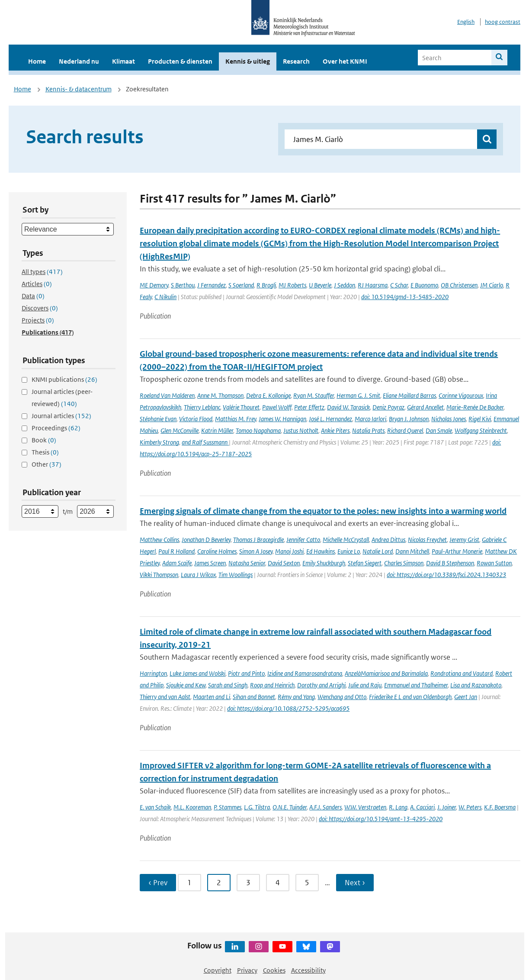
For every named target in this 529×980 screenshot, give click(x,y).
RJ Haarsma (373, 285)
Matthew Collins (159, 540)
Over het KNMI (345, 61)
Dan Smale (439, 430)
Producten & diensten (180, 61)
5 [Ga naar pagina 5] (307, 883)
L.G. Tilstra (257, 807)
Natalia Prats (368, 430)
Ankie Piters (335, 430)
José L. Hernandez (330, 419)
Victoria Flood (196, 419)
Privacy (247, 970)
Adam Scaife (177, 563)
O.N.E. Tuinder (290, 807)
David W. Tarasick (348, 407)
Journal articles (61, 416)
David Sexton (284, 563)
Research (296, 61)
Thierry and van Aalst (165, 697)
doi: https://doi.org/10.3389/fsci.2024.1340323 (446, 575)
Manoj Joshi (289, 551)
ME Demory (154, 285)
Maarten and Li (212, 697)
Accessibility (308, 970)
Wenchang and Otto (342, 697)
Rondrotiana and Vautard (462, 673)
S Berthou (183, 285)
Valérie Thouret (241, 407)
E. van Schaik (155, 807)
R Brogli (266, 285)
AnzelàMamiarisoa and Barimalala (386, 673)
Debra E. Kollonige (268, 395)
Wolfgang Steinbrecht (481, 430)
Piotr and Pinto (246, 673)
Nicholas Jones (449, 419)
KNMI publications (64, 379)
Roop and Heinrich (272, 685)
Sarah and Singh (228, 685)
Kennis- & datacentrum (79, 89)
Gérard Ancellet (425, 407)
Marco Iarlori (370, 419)
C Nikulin (165, 297)
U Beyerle (320, 285)
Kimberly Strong (159, 442)
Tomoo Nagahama (258, 430)
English (466, 22)
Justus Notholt (301, 430)
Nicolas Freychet (427, 540)
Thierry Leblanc (202, 407)
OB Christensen (459, 285)
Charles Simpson (404, 563)
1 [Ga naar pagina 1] (189, 883)
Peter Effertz (309, 407)
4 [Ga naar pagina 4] (278, 883)
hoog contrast (503, 22)
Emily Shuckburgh (324, 563)
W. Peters (470, 807)
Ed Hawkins (321, 551)
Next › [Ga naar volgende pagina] (355, 883)
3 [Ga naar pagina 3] (248, 883)
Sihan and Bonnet (254, 697)
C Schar (399, 285)
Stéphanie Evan (158, 419)
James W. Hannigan (282, 419)
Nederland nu (79, 61)
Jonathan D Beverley (206, 540)
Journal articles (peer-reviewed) (62, 398)
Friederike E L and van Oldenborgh (410, 697)
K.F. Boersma (500, 807)
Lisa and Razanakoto (476, 685)
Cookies (274, 970)
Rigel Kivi (480, 419)
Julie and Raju (365, 685)
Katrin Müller (217, 430)
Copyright (218, 970)
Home (37, 61)
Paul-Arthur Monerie (457, 551)
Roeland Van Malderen (167, 395)
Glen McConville (180, 430)
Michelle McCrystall (346, 540)
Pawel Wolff (277, 407)
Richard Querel (405, 430)
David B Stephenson (450, 563)
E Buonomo (424, 285)
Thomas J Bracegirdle (258, 540)
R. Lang (398, 807)
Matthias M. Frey (236, 419)
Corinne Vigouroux (461, 395)
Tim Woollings (236, 575)
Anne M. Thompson (220, 395)
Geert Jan (466, 697)
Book (44, 440)
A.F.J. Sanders (325, 807)
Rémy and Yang (296, 697)
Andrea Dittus (388, 540)
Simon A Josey (256, 551)
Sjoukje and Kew (186, 685)
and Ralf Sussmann (205, 442)
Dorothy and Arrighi (321, 685)
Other (46, 464)
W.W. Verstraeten (365, 807)
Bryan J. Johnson (409, 419)
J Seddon (345, 285)
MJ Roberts (292, 285)
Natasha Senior (247, 563)
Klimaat (123, 61)
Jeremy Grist (464, 540)
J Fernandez (212, 285)
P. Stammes (228, 807)
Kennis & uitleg (248, 61)
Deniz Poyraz (388, 407)
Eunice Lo (349, 551)
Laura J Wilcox (198, 575)
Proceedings (56, 428)
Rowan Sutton (494, 563)
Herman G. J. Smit (358, 395)
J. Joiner (447, 807)
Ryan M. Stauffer (314, 395)
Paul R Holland (176, 551)
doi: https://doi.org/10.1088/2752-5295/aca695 (288, 708)
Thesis (45, 452)
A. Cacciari (422, 807)
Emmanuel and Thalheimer (416, 685)
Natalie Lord (378, 551)
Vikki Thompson (159, 575)
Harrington (153, 673)
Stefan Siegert (365, 563)
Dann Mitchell (412, 551)
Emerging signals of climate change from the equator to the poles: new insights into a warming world (323, 511)
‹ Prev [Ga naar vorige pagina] (158, 883)
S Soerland (241, 285)
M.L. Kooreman (192, 807)
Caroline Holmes (217, 551)
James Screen (210, 563)
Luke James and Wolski (197, 673)
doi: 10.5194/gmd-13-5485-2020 (405, 297)
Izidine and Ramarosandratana (305, 673)
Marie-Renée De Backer (475, 407)
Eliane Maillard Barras (409, 395)
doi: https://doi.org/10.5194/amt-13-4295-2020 (381, 819)
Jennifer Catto (303, 540)
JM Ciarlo (492, 285)
